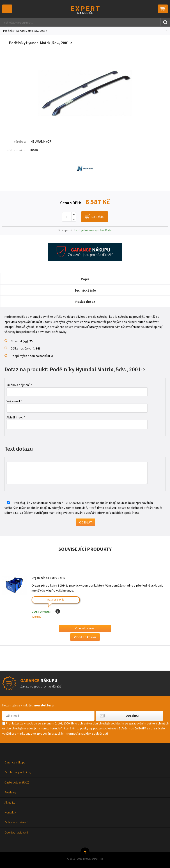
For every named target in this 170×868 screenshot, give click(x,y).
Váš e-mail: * (15, 401)
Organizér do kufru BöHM (49, 578)
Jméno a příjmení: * (19, 385)
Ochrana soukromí (16, 822)
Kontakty (10, 812)
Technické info (85, 290)
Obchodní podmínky (18, 772)
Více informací (85, 628)
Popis (85, 279)
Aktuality (10, 802)
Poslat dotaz (85, 302)
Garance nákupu (15, 762)
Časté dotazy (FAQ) (17, 782)
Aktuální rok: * (16, 417)
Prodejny (10, 792)
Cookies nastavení (16, 832)
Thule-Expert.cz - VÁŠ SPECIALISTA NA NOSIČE (85, 10)
